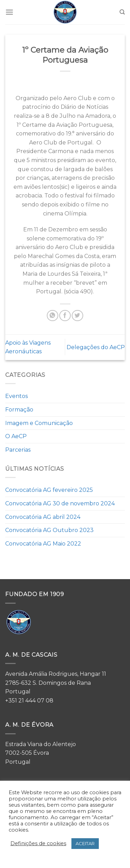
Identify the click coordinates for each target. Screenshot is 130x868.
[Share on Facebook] (65, 316)
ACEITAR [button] (85, 843)
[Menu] (9, 12)
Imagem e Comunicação (39, 423)
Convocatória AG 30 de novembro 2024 (60, 503)
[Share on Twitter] (77, 316)
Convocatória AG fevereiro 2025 (49, 490)
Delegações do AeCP (96, 347)
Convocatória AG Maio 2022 (43, 544)
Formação (19, 410)
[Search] (122, 12)
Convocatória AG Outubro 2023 (49, 530)
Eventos (16, 396)
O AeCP (16, 436)
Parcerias (18, 450)
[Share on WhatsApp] (53, 316)
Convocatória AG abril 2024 (43, 517)
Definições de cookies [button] (38, 843)
